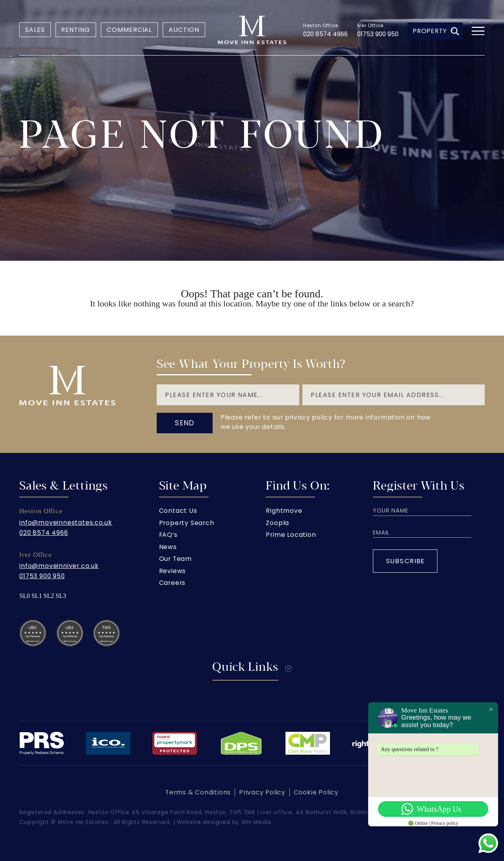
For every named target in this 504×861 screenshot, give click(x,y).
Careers (172, 583)
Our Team (175, 559)
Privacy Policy (262, 792)
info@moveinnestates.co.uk (66, 522)
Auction (184, 30)
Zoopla (277, 523)
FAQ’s (168, 535)
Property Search (187, 523)
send (185, 423)
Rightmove (284, 511)
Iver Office (371, 26)
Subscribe (405, 561)
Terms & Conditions (198, 792)
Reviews (173, 571)
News (168, 547)
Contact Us (178, 511)
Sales (35, 30)
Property (436, 31)
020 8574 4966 (325, 34)
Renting (76, 30)
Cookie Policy (316, 792)
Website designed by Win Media (224, 822)
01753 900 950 (378, 34)
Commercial (130, 30)
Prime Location (291, 535)
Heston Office (321, 26)
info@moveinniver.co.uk (59, 566)
